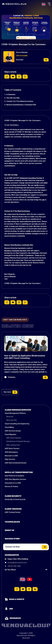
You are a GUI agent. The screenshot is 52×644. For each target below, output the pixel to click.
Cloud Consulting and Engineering (17, 424)
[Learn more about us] (26, 530)
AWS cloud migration (14, 438)
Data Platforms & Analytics (14, 476)
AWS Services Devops (13, 431)
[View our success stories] (26, 539)
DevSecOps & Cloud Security (15, 499)
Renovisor (10, 417)
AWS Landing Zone (13, 445)
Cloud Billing (9, 427)
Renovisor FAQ (11, 420)
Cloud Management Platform (15, 413)
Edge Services (10, 459)
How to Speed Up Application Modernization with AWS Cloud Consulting (25, 357)
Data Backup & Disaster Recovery (18, 441)
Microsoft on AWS (11, 456)
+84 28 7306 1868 (14, 566)
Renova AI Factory (11, 486)
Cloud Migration (11, 434)
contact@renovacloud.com (17, 563)
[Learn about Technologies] (26, 522)
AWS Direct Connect (12, 448)
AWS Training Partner (13, 512)
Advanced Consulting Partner (31, 178)
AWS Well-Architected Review (16, 463)
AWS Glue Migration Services (15, 479)
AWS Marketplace (11, 452)
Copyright (23, 633)
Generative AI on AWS (13, 483)
